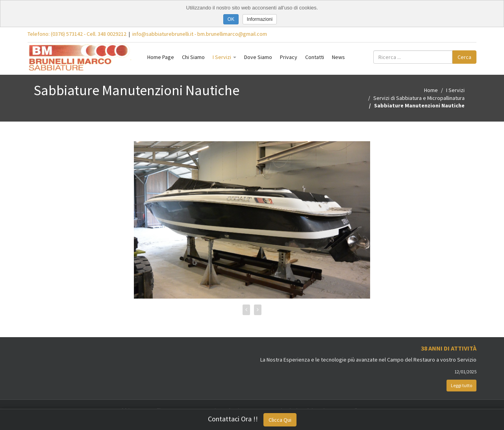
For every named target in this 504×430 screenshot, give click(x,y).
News (338, 57)
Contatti (315, 57)
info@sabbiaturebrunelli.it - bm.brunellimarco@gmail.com (200, 34)
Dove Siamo (258, 57)
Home (431, 90)
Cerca (464, 57)
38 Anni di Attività (449, 348)
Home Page (161, 57)
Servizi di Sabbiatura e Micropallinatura (419, 98)
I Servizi (224, 57)
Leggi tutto (461, 385)
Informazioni (260, 19)
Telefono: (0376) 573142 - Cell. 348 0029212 (77, 34)
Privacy (289, 57)
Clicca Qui (280, 420)
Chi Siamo (193, 57)
